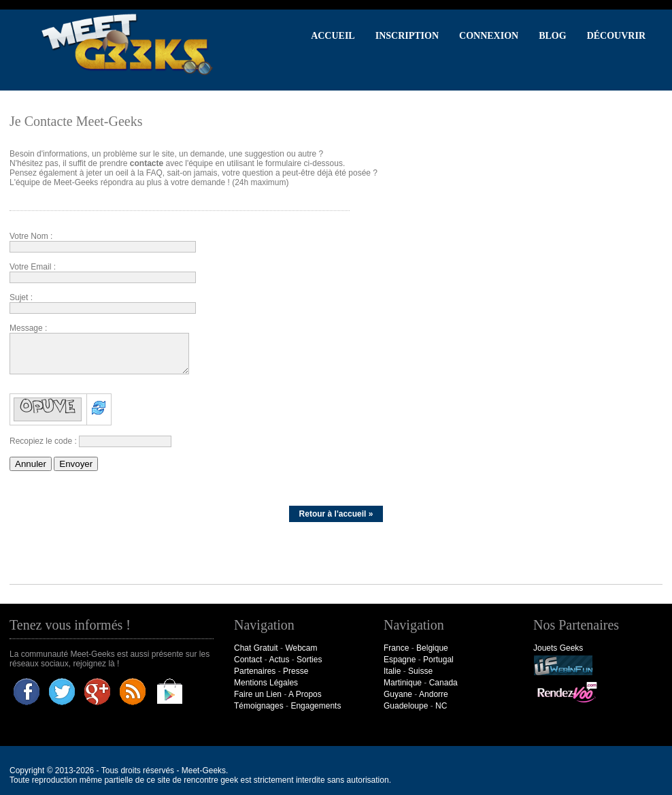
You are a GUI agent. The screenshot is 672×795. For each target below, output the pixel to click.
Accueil (333, 36)
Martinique (403, 683)
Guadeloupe (406, 706)
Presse (296, 671)
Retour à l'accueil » (336, 514)
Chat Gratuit (256, 648)
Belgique (432, 648)
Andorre (434, 694)
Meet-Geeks (204, 770)
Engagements (316, 706)
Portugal (438, 660)
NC (441, 706)
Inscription (407, 36)
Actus (279, 660)
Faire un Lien (258, 694)
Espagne (400, 660)
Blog (552, 36)
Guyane (398, 694)
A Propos (305, 694)
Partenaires (255, 671)
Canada (443, 683)
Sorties (309, 660)
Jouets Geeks (558, 648)
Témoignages (259, 706)
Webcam (301, 648)
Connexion (489, 36)
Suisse (420, 671)
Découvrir (616, 36)
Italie (392, 671)
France (396, 648)
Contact (248, 660)
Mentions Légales (266, 683)
